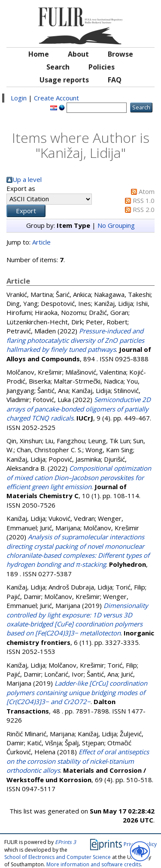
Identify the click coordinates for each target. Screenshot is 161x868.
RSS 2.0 (144, 209)
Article (41, 242)
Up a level (27, 179)
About (78, 54)
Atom (147, 191)
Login (19, 98)
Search (58, 67)
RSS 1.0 (144, 200)
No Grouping (116, 225)
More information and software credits (94, 864)
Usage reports (64, 80)
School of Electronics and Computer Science (58, 857)
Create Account (56, 98)
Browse (120, 54)
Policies (102, 67)
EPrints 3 (65, 842)
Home (39, 54)
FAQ (115, 80)
